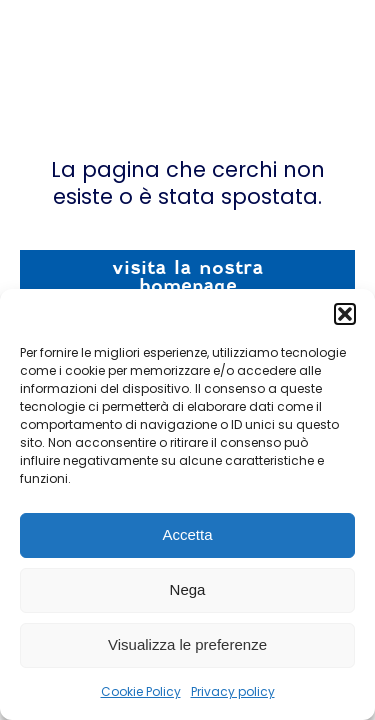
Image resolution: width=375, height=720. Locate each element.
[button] (345, 314)
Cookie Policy (141, 691)
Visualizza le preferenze (187, 644)
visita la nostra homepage (187, 276)
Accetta (187, 534)
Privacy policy (233, 691)
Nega (188, 589)
